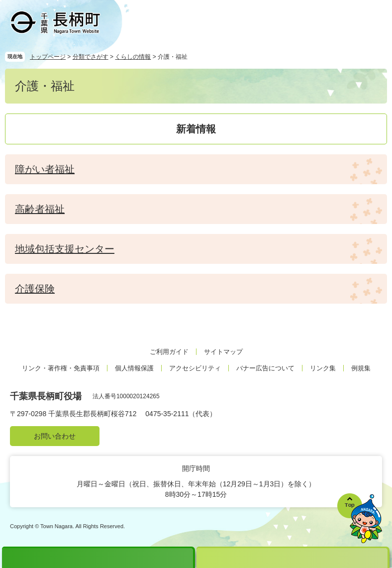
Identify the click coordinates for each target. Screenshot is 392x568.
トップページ (48, 57)
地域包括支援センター (65, 249)
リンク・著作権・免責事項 (61, 368)
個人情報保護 (134, 368)
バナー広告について (265, 368)
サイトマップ (223, 352)
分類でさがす (91, 57)
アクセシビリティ (195, 368)
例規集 (361, 368)
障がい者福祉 (45, 169)
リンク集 (323, 368)
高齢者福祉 (40, 209)
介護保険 (35, 289)
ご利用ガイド (169, 352)
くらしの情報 (133, 57)
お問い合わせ (55, 436)
